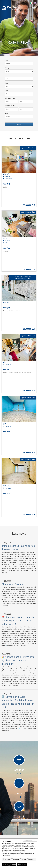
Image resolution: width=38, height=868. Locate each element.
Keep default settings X (30, 840)
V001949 (7, 184)
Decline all (13, 864)
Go (19, 773)
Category (8, 68)
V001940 (7, 432)
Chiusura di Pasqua (12, 584)
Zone (6, 83)
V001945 (7, 308)
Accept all (5, 864)
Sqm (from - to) (10, 98)
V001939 (7, 494)
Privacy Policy (6, 856)
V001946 (7, 248)
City (6, 76)
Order (6, 113)
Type (6, 60)
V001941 (7, 370)
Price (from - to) (10, 106)
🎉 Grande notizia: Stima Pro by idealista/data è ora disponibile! (18, 661)
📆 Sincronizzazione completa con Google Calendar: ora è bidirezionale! (18, 621)
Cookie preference (14, 854)
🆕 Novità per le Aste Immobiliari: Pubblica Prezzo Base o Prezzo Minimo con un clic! (18, 702)
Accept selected (22, 864)
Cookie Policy (28, 854)
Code (6, 91)
